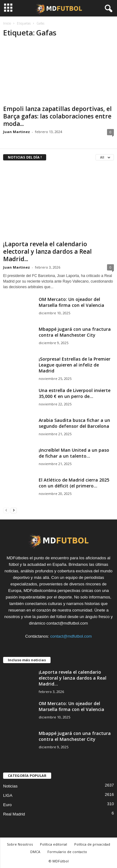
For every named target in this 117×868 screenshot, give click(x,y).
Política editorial (54, 844)
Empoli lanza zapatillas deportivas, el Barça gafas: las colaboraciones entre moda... (57, 116)
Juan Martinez (17, 132)
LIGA (8, 795)
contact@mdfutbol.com (71, 636)
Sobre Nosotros (20, 844)
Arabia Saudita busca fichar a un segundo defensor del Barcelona (74, 423)
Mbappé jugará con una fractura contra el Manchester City (75, 332)
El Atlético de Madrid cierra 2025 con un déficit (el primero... (74, 483)
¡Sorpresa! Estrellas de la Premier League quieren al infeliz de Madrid (75, 365)
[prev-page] (6, 510)
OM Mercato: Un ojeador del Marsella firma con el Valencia (71, 302)
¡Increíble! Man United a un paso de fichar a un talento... (74, 453)
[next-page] (14, 510)
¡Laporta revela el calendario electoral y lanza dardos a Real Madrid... (47, 252)
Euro (7, 805)
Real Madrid (14, 814)
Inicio (7, 23)
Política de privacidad (92, 844)
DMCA (35, 852)
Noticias (10, 786)
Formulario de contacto (67, 852)
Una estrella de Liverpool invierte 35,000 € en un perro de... (75, 393)
